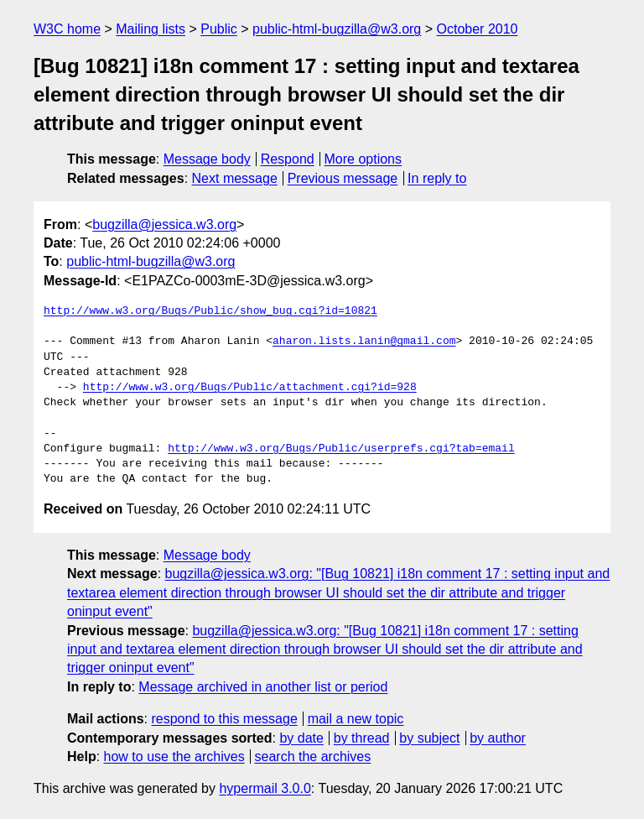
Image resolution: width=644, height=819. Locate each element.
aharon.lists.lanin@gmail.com (364, 342)
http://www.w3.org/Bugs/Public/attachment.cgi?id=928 (250, 388)
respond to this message (224, 719)
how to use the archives (174, 756)
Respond (288, 159)
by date (301, 738)
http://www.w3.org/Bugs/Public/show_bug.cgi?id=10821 (210, 311)
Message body (207, 159)
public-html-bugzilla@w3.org (337, 29)
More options (364, 159)
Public (219, 29)
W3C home (67, 29)
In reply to (437, 178)
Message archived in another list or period (263, 687)
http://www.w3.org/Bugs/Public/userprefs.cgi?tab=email (341, 449)
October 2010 (478, 29)
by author (498, 738)
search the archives (313, 756)
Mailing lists (151, 29)
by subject (429, 738)
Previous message (343, 178)
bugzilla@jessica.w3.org (164, 224)
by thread (362, 738)
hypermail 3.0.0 (265, 788)
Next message (235, 178)
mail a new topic (356, 719)
